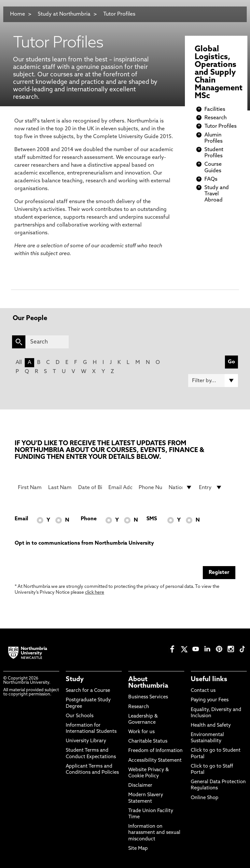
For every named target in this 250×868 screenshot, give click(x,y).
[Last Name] (60, 487)
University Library (86, 741)
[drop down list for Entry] (211, 487)
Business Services (148, 697)
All (19, 363)
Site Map (138, 849)
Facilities (215, 110)
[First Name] (30, 487)
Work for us (141, 732)
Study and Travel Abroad (217, 194)
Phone (89, 519)
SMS (152, 519)
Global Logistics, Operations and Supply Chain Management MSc (219, 73)
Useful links (209, 680)
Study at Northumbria (64, 14)
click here (95, 593)
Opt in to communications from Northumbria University (84, 543)
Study (75, 680)
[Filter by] (213, 381)
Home (18, 14)
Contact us (203, 691)
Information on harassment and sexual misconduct (154, 833)
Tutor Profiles (119, 14)
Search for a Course (88, 691)
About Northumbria (148, 683)
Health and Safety (211, 725)
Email (21, 519)
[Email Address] (120, 487)
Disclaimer (140, 786)
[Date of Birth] (90, 487)
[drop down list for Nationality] (181, 487)
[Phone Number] (151, 487)
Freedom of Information (155, 751)
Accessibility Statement (155, 761)
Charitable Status (148, 741)
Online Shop (205, 798)
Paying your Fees (210, 700)
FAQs (211, 179)
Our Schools (80, 716)
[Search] (47, 342)
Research (215, 118)
